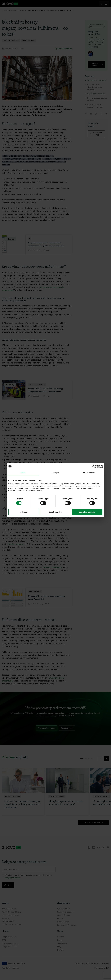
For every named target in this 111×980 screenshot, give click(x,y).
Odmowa (24, 512)
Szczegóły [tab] (55, 473)
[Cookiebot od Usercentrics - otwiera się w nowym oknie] (93, 466)
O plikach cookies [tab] (88, 473)
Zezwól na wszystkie (87, 512)
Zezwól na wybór (55, 512)
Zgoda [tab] (23, 473)
